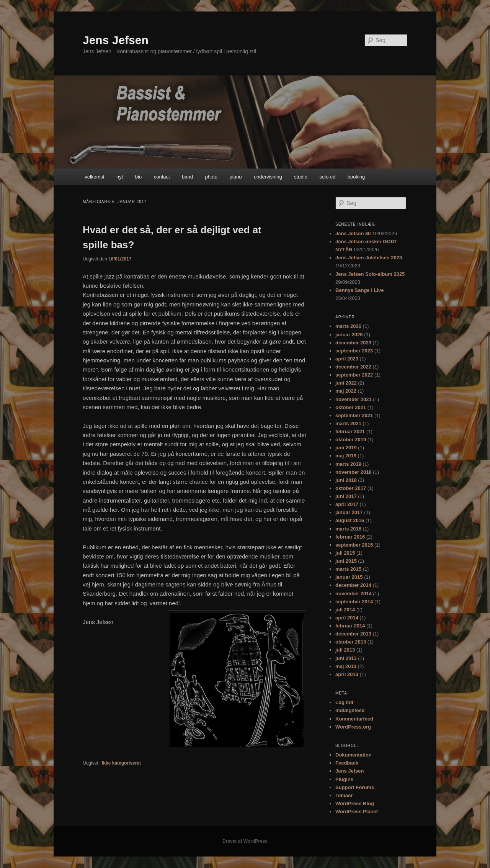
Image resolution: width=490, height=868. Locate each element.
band (187, 177)
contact (162, 177)
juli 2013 (345, 650)
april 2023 (347, 359)
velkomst (94, 177)
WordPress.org (353, 727)
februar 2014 (350, 626)
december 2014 (353, 585)
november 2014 (354, 594)
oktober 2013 (351, 642)
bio (138, 177)
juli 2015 (345, 553)
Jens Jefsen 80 (353, 233)
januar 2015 (349, 577)
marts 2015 (348, 569)
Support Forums (355, 787)
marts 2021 (348, 423)
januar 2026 (349, 335)
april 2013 (347, 674)
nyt (120, 177)
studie (301, 177)
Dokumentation (354, 755)
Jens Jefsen (116, 40)
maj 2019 (346, 456)
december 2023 (353, 343)
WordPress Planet (357, 811)
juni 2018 (346, 480)
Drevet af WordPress (245, 841)
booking (356, 177)
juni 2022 (346, 383)
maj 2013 (346, 666)
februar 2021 (350, 432)
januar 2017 (349, 512)
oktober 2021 (351, 407)
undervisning (268, 177)
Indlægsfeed (350, 710)
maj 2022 (346, 391)
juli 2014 (345, 610)
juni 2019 (346, 448)
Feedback (347, 763)
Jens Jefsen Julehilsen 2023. (369, 258)
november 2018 (354, 472)
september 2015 (354, 545)
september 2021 (354, 415)
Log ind (344, 702)
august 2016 (350, 520)
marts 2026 (348, 326)
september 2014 (354, 602)
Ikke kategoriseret (121, 763)
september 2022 (354, 375)
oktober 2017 (351, 488)
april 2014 (347, 618)
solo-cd (327, 177)
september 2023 (354, 351)
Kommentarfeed (354, 719)
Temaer (344, 795)
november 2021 (354, 399)
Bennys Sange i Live (359, 290)
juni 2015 (346, 561)
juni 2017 (346, 496)
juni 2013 (346, 658)
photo (212, 177)
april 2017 (347, 504)
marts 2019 (348, 464)
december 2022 (353, 367)
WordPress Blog (355, 803)
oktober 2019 (351, 440)
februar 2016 (350, 537)
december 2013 (353, 634)
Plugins (344, 779)
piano (236, 177)
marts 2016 (348, 529)
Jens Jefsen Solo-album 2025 (370, 274)
